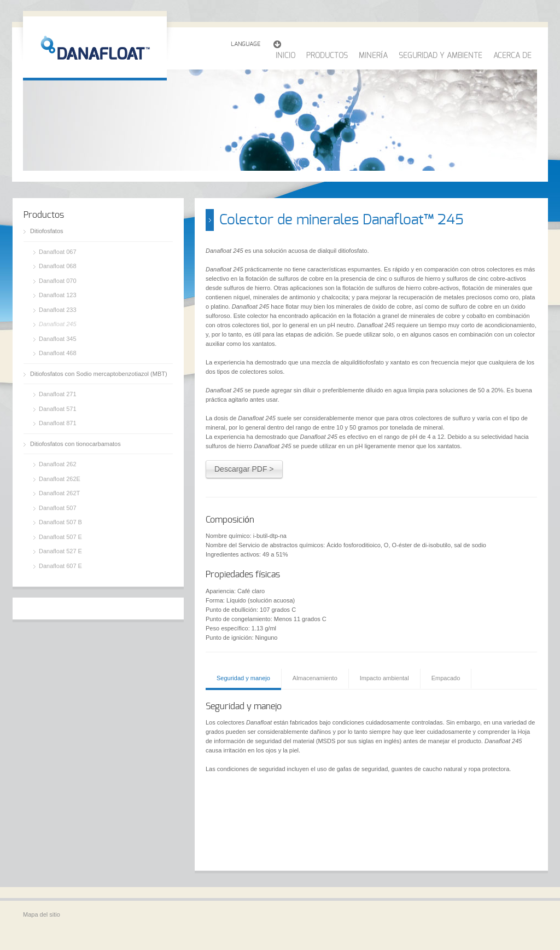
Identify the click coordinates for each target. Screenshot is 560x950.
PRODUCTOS (327, 56)
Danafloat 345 (58, 339)
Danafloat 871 (58, 423)
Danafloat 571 (58, 409)
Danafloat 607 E (60, 566)
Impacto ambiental (384, 678)
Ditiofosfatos (47, 231)
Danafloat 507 (58, 508)
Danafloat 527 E (60, 551)
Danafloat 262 (58, 464)
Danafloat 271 (58, 394)
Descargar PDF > (244, 469)
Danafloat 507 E (60, 537)
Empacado (446, 678)
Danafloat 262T (59, 493)
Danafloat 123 (58, 295)
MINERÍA (373, 56)
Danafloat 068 (58, 266)
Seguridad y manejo (243, 678)
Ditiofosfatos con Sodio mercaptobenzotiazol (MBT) (99, 374)
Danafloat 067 (58, 252)
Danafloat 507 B (60, 522)
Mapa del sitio (42, 914)
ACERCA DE (512, 56)
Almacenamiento (315, 678)
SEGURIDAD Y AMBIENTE (441, 56)
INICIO (285, 56)
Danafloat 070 (58, 281)
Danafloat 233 (58, 310)
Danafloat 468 (58, 353)
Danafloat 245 (58, 324)
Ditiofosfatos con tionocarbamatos (75, 444)
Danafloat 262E (60, 479)
